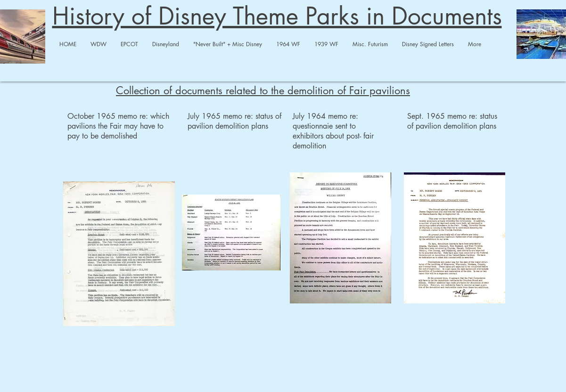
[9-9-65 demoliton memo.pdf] (455, 239)
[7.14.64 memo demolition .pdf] (340, 239)
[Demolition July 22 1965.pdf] (231, 233)
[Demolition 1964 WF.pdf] (119, 255)
